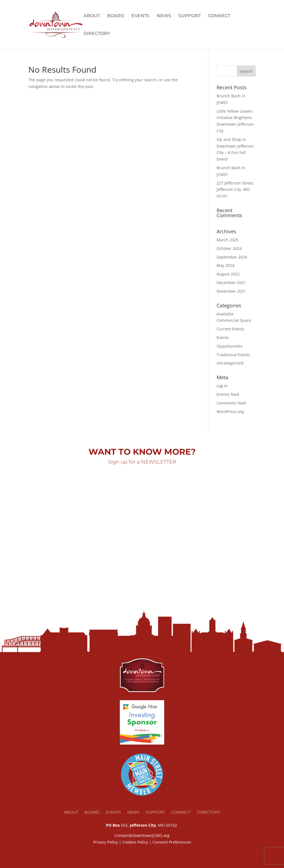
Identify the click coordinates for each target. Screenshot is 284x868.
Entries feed (228, 394)
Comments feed (231, 403)
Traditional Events (233, 355)
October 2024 (229, 248)
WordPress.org (230, 412)
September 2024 (232, 257)
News (164, 16)
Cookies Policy (135, 842)
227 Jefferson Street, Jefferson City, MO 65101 (235, 190)
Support (190, 16)
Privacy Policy (106, 842)
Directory (97, 34)
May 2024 (225, 265)
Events (140, 16)
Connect (219, 16)
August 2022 (228, 274)
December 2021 (231, 283)
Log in (222, 386)
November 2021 (231, 291)
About (92, 16)
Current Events (230, 329)
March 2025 (228, 240)
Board (116, 16)
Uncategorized (230, 363)
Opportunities (230, 346)
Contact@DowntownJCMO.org (142, 835)
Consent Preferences (172, 842)
